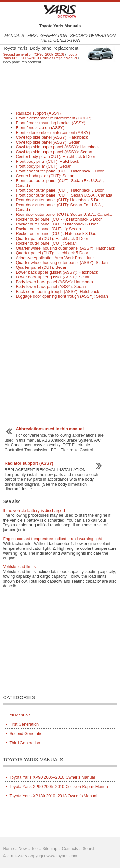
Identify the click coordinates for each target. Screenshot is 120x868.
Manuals (14, 35)
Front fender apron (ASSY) (40, 128)
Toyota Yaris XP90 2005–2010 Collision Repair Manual (40, 56)
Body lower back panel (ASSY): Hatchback (55, 282)
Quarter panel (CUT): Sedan (41, 267)
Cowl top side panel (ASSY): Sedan (48, 142)
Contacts (70, 849)
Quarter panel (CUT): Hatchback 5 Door (52, 253)
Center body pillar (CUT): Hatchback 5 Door (55, 157)
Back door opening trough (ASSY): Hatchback (57, 291)
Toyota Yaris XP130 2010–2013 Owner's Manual (53, 796)
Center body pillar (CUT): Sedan (45, 176)
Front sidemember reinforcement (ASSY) (53, 132)
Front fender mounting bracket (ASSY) (51, 123)
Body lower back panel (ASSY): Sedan (51, 287)
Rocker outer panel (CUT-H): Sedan (48, 229)
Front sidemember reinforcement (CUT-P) (53, 118)
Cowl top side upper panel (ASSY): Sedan (54, 152)
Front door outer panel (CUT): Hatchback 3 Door (60, 190)
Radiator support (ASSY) (38, 113)
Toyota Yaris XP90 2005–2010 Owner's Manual (52, 777)
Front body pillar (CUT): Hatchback (47, 161)
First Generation (47, 35)
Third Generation (60, 40)
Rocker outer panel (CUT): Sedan (46, 243)
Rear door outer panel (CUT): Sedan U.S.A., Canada (64, 214)
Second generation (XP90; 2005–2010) (33, 54)
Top (34, 849)
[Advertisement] (60, 87)
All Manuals (20, 715)
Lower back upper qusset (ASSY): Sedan (53, 277)
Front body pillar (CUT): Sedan (44, 166)
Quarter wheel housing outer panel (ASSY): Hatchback (65, 248)
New (23, 849)
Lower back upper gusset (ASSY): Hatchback (57, 272)
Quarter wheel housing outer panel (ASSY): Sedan (62, 263)
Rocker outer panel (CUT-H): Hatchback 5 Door (59, 219)
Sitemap (50, 849)
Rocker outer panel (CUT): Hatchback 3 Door (57, 234)
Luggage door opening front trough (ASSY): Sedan (62, 296)
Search (89, 849)
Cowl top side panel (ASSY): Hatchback (52, 137)
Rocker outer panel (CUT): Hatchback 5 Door (57, 224)
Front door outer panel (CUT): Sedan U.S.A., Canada (64, 195)
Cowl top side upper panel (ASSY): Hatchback (58, 147)
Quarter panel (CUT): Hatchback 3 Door (52, 238)
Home (8, 849)
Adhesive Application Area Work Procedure (55, 258)
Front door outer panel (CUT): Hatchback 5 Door (60, 171)
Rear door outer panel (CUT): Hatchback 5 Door (59, 200)
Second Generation (93, 35)
